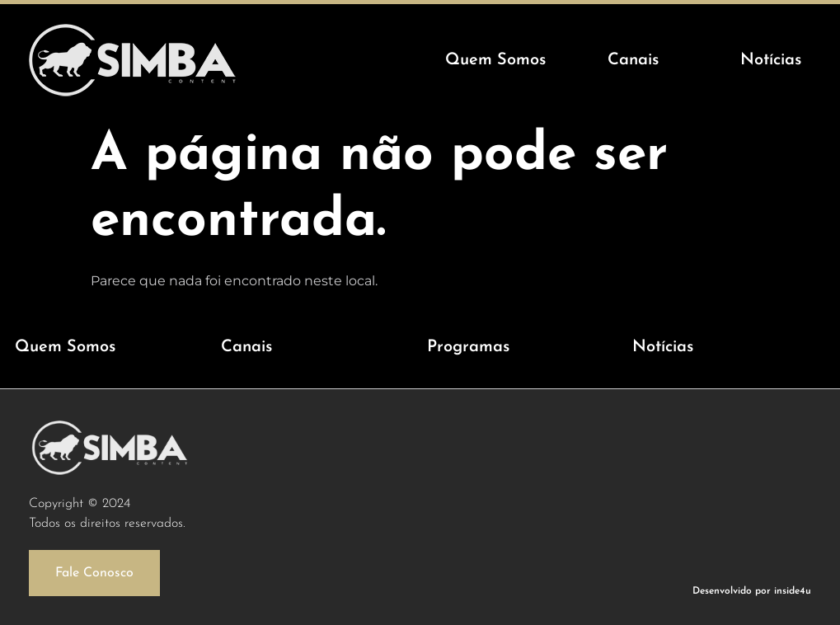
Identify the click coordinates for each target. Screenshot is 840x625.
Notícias (663, 347)
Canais (246, 347)
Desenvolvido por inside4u (752, 591)
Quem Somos (65, 347)
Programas (468, 347)
